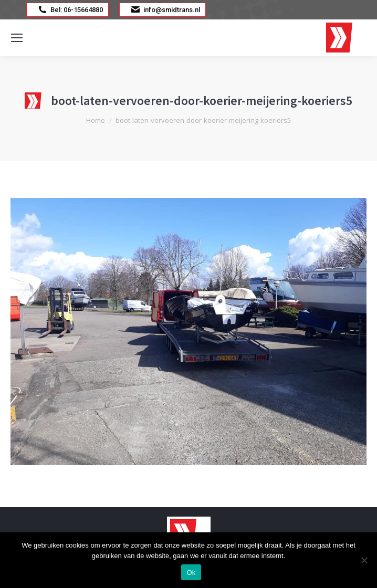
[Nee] (364, 560)
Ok (191, 573)
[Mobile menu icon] (17, 38)
